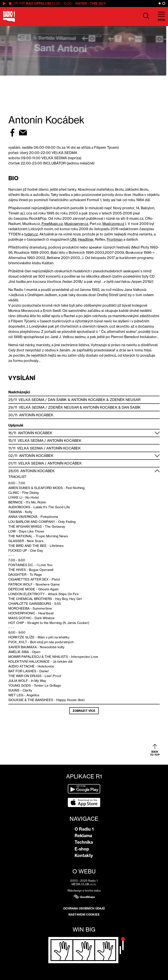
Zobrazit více (84, 711)
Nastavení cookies (84, 914)
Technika (84, 842)
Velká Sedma (31, 400)
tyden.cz (31, 234)
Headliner (86, 239)
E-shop (82, 849)
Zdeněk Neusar (125, 400)
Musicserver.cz (76, 224)
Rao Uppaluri (38, 3)
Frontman (115, 239)
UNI (73, 239)
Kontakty (84, 856)
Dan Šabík (57, 400)
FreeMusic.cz (52, 224)
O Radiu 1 (84, 829)
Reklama (83, 836)
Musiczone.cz (113, 224)
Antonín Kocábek (88, 400)
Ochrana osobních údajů (84, 908)
